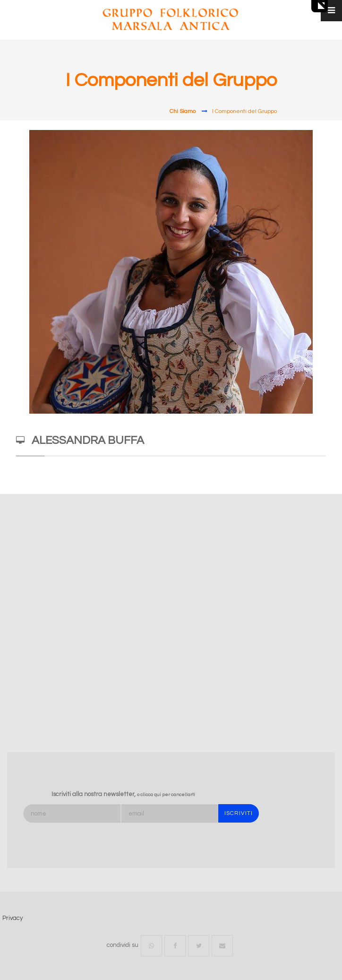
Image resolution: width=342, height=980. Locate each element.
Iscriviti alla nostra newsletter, (123, 794)
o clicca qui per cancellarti (166, 795)
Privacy (13, 918)
